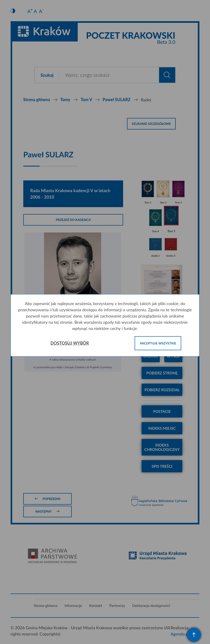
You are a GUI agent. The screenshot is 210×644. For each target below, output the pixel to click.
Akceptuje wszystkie (158, 343)
